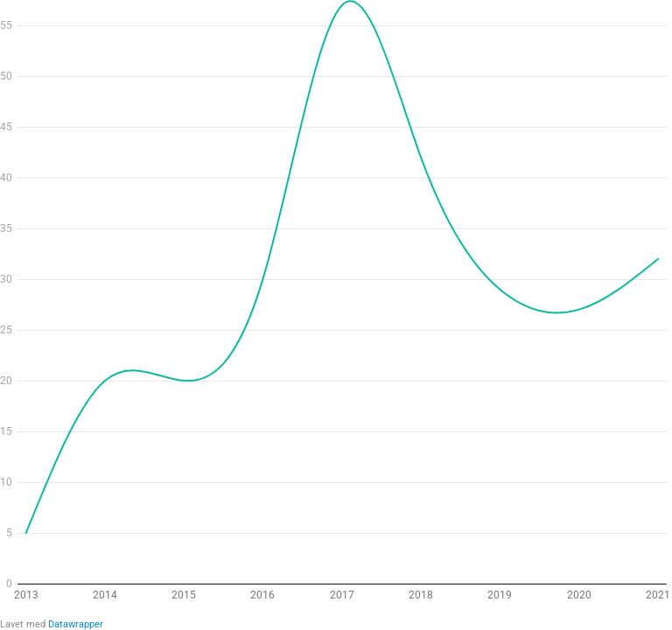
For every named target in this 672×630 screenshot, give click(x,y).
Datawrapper (76, 624)
